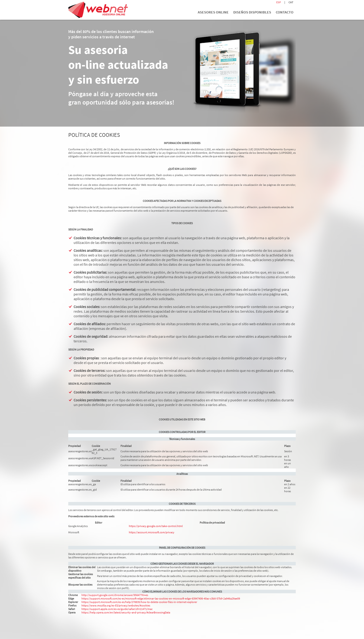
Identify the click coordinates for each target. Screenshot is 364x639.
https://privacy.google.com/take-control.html (156, 526)
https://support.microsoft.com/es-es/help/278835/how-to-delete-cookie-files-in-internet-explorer (139, 602)
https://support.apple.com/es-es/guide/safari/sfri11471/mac (117, 609)
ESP (279, 2)
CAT (291, 2)
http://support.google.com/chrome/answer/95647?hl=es (115, 595)
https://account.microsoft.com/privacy (152, 532)
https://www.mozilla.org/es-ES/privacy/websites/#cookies (116, 605)
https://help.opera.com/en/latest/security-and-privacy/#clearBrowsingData (126, 612)
